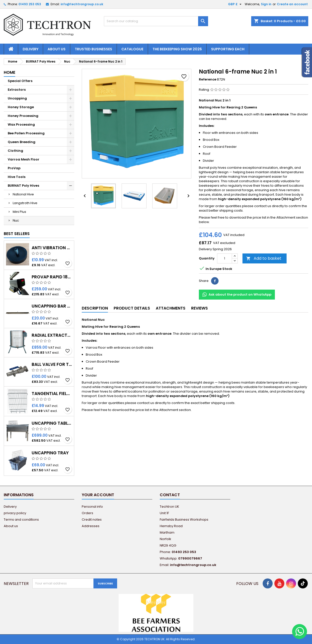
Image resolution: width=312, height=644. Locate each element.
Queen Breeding (22, 142)
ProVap (14, 168)
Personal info (92, 507)
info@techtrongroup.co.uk (82, 4)
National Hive (23, 194)
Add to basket (264, 258)
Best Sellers (17, 234)
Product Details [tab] (132, 308)
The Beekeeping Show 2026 (177, 49)
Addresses (91, 526)
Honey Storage (21, 107)
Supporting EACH (228, 49)
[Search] (156, 21)
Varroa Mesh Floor (24, 159)
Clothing (15, 151)
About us (57, 49)
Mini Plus (19, 212)
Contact (170, 495)
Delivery (31, 49)
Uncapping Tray (50, 453)
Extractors (17, 90)
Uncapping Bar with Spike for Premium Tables (52, 306)
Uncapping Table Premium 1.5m (52, 423)
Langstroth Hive (25, 203)
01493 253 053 (30, 4)
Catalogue (132, 49)
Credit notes (92, 520)
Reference (208, 80)
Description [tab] (95, 308)
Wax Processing (21, 124)
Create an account (292, 4)
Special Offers (20, 81)
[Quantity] (225, 258)
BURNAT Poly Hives (23, 186)
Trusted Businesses (93, 49)
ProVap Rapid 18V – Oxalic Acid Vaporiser (52, 277)
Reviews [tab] (199, 308)
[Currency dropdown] (235, 4)
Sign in (266, 4)
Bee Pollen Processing (26, 133)
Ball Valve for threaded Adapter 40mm (52, 364)
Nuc (16, 220)
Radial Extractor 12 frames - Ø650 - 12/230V (52, 335)
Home (9, 72)
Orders (87, 513)
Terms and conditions (21, 520)
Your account (98, 495)
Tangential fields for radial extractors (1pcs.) (52, 394)
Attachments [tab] (171, 308)
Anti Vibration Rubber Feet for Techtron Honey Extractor (52, 248)
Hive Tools (17, 177)
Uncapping (17, 98)
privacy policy (15, 513)
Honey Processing (23, 116)
